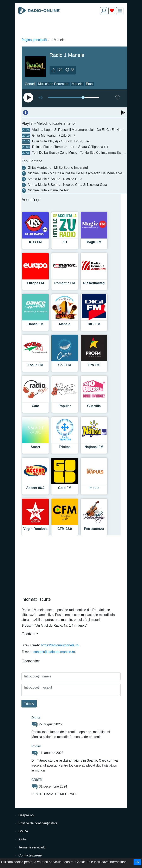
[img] (120, 11)
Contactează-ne (30, 855)
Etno (89, 84)
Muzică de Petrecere (53, 84)
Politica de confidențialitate (38, 823)
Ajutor (23, 839)
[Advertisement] (71, 27)
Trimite (29, 703)
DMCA (23, 831)
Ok (137, 862)
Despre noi (26, 815)
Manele (77, 84)
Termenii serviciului (32, 847)
